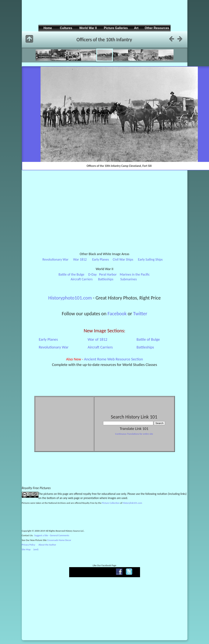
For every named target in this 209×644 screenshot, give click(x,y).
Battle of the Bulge (71, 274)
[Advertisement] (104, 15)
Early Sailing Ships (150, 259)
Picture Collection (111, 503)
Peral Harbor (108, 274)
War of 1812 (98, 339)
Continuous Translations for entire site (134, 434)
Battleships (106, 279)
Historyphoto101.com (70, 298)
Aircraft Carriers (82, 279)
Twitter (140, 314)
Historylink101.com (132, 503)
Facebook (117, 314)
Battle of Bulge (148, 339)
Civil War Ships (123, 259)
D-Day (93, 274)
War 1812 (80, 259)
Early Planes (100, 259)
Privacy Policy (29, 545)
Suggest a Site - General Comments (52, 535)
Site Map (26, 549)
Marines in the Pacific (135, 274)
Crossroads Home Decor (59, 540)
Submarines (129, 279)
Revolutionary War (55, 259)
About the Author (47, 545)
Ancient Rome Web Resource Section (114, 359)
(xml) (36, 549)
